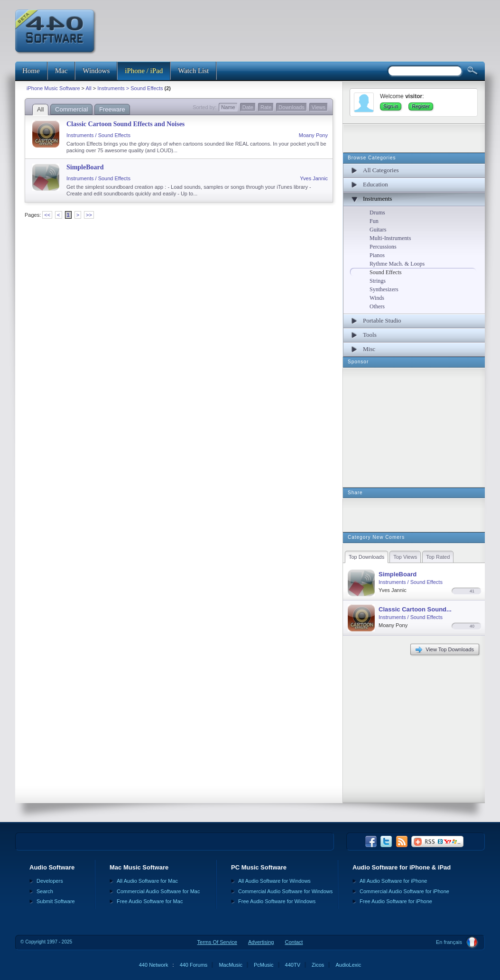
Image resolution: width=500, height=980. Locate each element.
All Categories (381, 170)
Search (45, 891)
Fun (374, 221)
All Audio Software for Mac (147, 881)
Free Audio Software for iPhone (396, 901)
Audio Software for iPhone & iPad (402, 867)
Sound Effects (385, 272)
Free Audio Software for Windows (277, 901)
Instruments (377, 199)
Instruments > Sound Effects (130, 88)
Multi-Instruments (390, 238)
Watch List (193, 71)
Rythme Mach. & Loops (397, 264)
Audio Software (52, 867)
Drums (377, 213)
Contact (294, 942)
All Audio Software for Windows (274, 881)
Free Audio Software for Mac (150, 901)
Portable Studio (382, 320)
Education (375, 184)
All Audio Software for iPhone (393, 881)
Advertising (261, 942)
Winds (377, 298)
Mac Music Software (139, 867)
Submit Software (56, 901)
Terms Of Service (217, 942)
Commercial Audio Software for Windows (285, 891)
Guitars (378, 230)
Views (319, 107)
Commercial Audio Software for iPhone (404, 891)
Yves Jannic (314, 178)
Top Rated (438, 557)
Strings (378, 281)
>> (89, 215)
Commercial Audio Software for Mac (158, 891)
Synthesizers (384, 289)
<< (47, 215)
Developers (50, 881)
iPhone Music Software (53, 88)
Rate (266, 107)
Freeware (112, 109)
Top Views (405, 557)
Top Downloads (366, 557)
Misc (369, 349)
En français (449, 942)
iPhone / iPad (144, 71)
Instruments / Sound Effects (98, 135)
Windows (96, 71)
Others (377, 306)
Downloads (291, 107)
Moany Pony (313, 135)
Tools (370, 335)
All (88, 88)
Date (248, 107)
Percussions (383, 247)
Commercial (71, 109)
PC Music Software (259, 867)
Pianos (377, 255)
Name (228, 107)
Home (31, 71)
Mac (61, 71)
